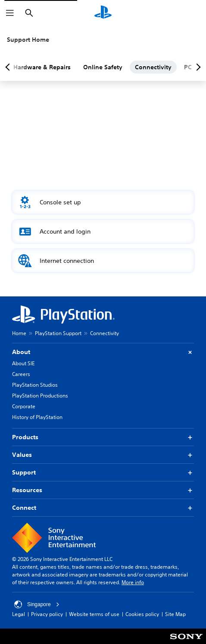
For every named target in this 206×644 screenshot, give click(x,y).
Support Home (28, 40)
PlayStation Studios (35, 385)
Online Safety (103, 67)
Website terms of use (94, 614)
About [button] (103, 352)
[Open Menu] (10, 13)
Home (19, 333)
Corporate (24, 406)
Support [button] (103, 473)
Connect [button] (103, 508)
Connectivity (153, 67)
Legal (19, 614)
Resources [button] (103, 490)
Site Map (175, 614)
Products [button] (103, 437)
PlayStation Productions (40, 396)
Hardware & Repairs (42, 67)
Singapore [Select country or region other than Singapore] (37, 604)
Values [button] (103, 455)
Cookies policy (142, 614)
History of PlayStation (37, 417)
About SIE (23, 363)
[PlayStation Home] (103, 13)
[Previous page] (9, 67)
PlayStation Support (58, 333)
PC (188, 67)
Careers (21, 374)
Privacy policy (47, 614)
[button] (103, 202)
